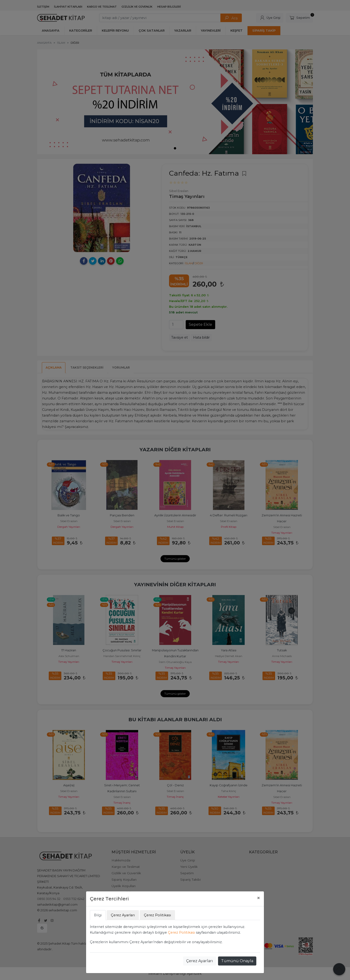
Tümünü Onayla (237, 961)
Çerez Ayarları (200, 961)
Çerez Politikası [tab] (157, 915)
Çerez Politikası (181, 932)
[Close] (258, 898)
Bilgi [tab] (98, 915)
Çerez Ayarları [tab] (123, 915)
